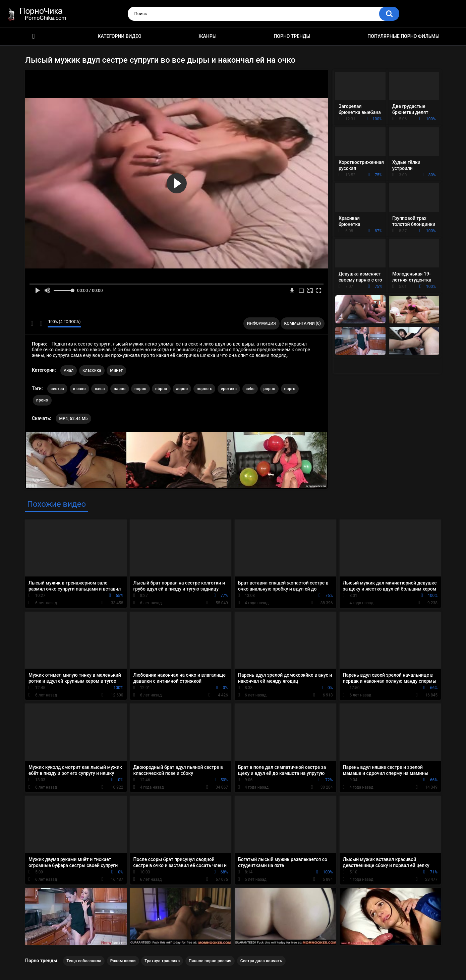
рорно (269, 389)
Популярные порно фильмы (403, 36)
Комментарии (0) (303, 323)
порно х (204, 389)
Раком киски (123, 961)
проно (42, 400)
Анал (69, 370)
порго (290, 389)
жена (100, 389)
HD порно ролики (34, 36)
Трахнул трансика (162, 961)
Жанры (208, 36)
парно (120, 389)
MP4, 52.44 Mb (73, 419)
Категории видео (120, 36)
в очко (79, 389)
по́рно (161, 389)
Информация (261, 323)
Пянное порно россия (210, 961)
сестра (57, 389)
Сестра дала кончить (261, 961)
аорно (182, 389)
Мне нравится (32, 323)
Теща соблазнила (84, 961)
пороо (140, 389)
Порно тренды (292, 36)
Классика (92, 370)
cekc (250, 389)
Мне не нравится (41, 323)
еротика (229, 389)
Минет (116, 370)
